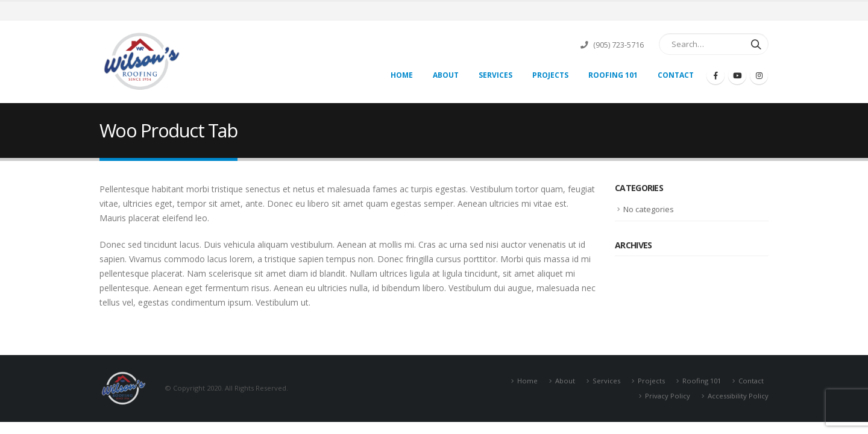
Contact (676, 75)
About (446, 75)
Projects (550, 75)
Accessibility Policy (738, 396)
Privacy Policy (668, 396)
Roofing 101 (613, 75)
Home (402, 75)
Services (495, 75)
